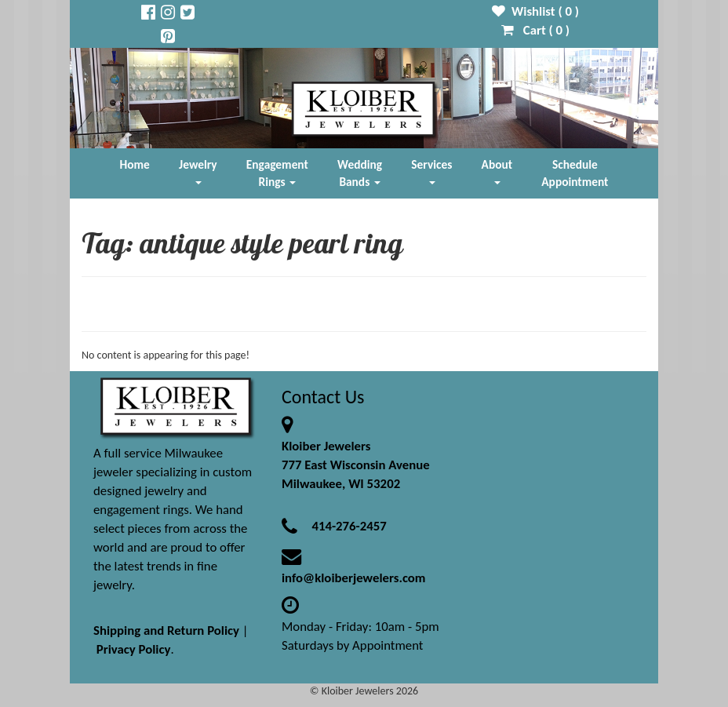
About (497, 171)
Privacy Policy (134, 649)
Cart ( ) (535, 30)
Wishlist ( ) (535, 11)
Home (135, 164)
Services (431, 171)
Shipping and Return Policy (166, 630)
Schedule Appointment (575, 173)
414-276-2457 (349, 526)
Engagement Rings (277, 173)
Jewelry (198, 171)
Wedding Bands (360, 173)
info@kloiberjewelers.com (354, 578)
